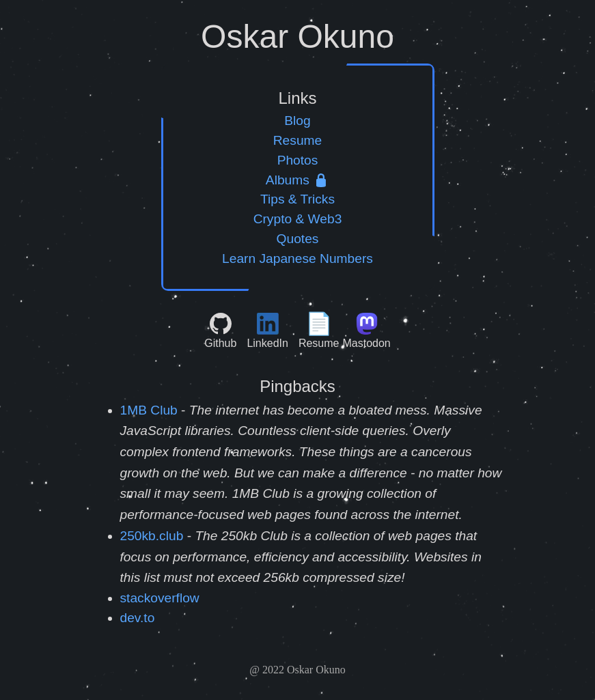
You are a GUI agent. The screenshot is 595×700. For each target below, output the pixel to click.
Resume (297, 140)
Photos (298, 160)
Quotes (298, 239)
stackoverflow (160, 598)
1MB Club (149, 410)
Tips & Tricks (297, 199)
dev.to (138, 618)
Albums (297, 180)
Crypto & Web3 (298, 219)
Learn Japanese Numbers (297, 258)
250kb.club (152, 536)
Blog (297, 121)
